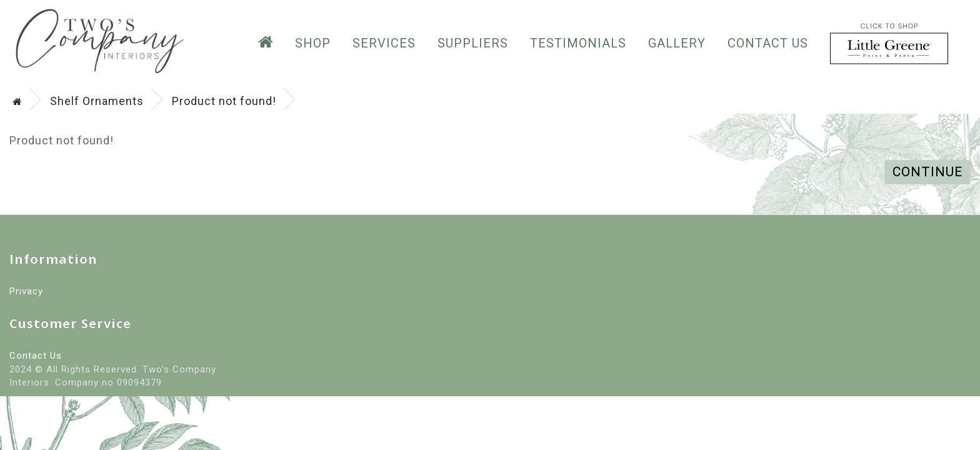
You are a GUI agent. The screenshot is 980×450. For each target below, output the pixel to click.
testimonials (578, 43)
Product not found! (224, 101)
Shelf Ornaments (97, 101)
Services (384, 43)
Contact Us (768, 43)
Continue (927, 172)
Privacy (26, 291)
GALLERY (677, 43)
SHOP (313, 43)
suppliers (473, 43)
